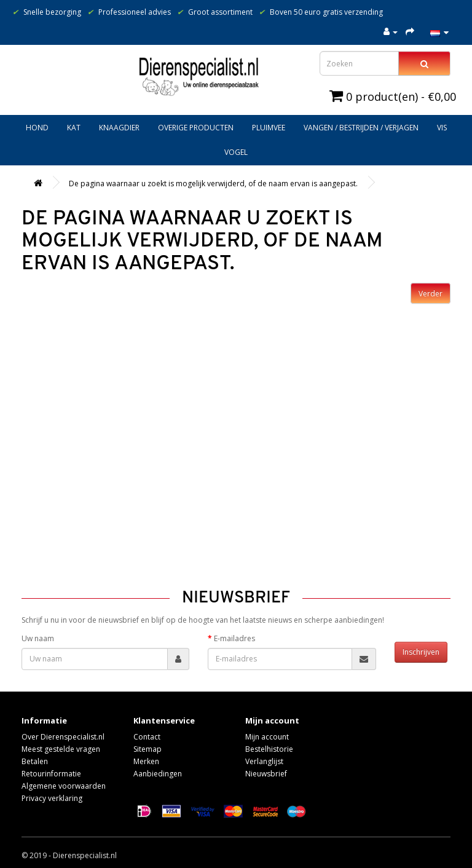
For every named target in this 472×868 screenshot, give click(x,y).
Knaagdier (119, 128)
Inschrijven (421, 652)
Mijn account (267, 737)
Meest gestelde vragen (61, 749)
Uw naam (38, 638)
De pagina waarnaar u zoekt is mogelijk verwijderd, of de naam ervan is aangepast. (213, 183)
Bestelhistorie (269, 749)
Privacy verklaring (52, 798)
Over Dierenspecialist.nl (63, 737)
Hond (37, 128)
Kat (74, 128)
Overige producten (196, 128)
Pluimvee (269, 128)
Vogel (236, 152)
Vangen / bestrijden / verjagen (361, 128)
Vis (442, 128)
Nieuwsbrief (266, 774)
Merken (146, 761)
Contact (147, 737)
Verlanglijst (264, 761)
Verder (431, 294)
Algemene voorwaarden (64, 786)
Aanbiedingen (158, 774)
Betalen (35, 761)
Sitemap (147, 749)
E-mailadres (234, 638)
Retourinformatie (51, 774)
